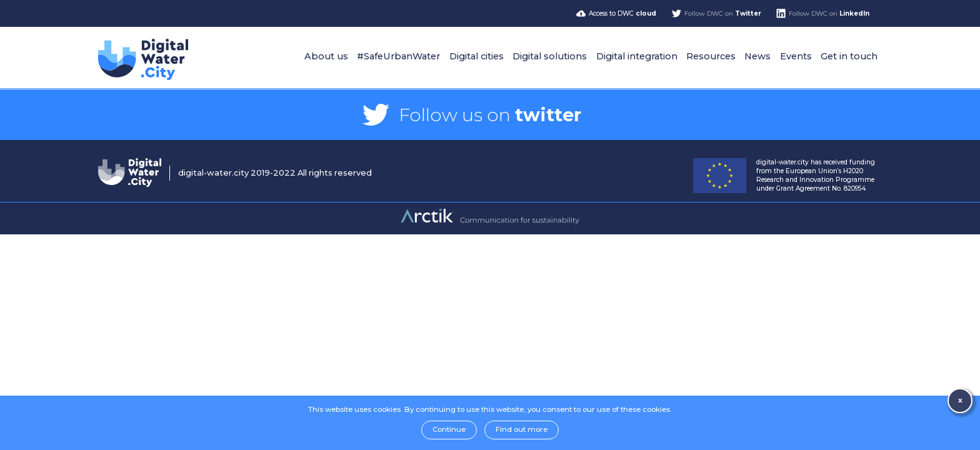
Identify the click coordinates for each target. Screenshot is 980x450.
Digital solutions (550, 56)
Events (796, 56)
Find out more (522, 429)
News (757, 56)
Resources (711, 56)
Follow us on (490, 115)
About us (326, 56)
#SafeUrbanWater (398, 56)
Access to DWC (622, 13)
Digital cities (477, 56)
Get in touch (849, 56)
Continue (449, 429)
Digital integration (637, 56)
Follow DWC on (723, 13)
